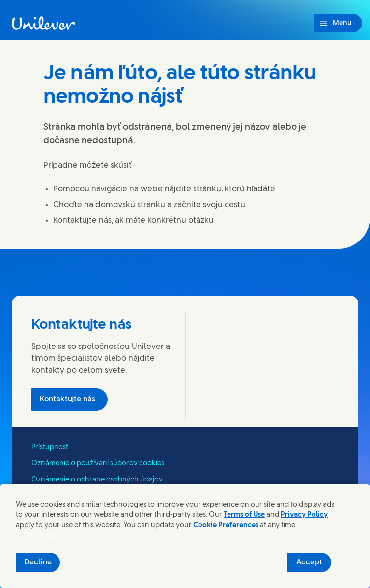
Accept (309, 562)
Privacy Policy (304, 515)
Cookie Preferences (226, 525)
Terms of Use (244, 515)
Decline (38, 562)
